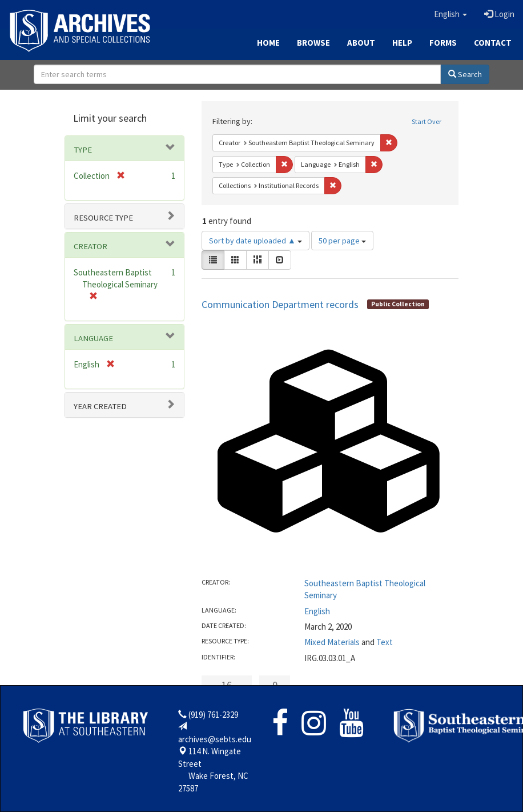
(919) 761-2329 (213, 715)
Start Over (427, 121)
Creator (90, 246)
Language (93, 338)
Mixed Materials (332, 642)
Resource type (103, 218)
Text (385, 642)
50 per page (342, 241)
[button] (450, 14)
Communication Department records (280, 304)
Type (83, 150)
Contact (493, 43)
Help (402, 43)
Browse (313, 43)
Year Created (100, 406)
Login (499, 14)
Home (268, 43)
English (317, 611)
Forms (443, 43)
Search (465, 74)
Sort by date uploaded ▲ (256, 241)
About (361, 43)
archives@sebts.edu (215, 739)
